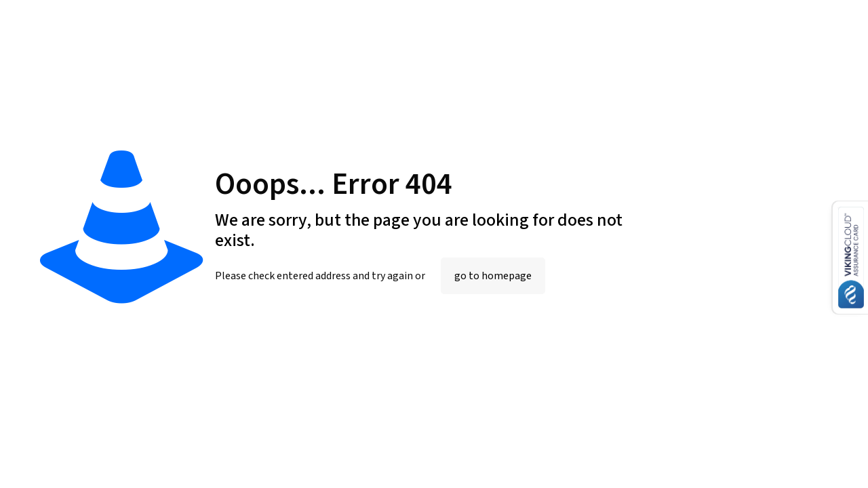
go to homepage (493, 276)
